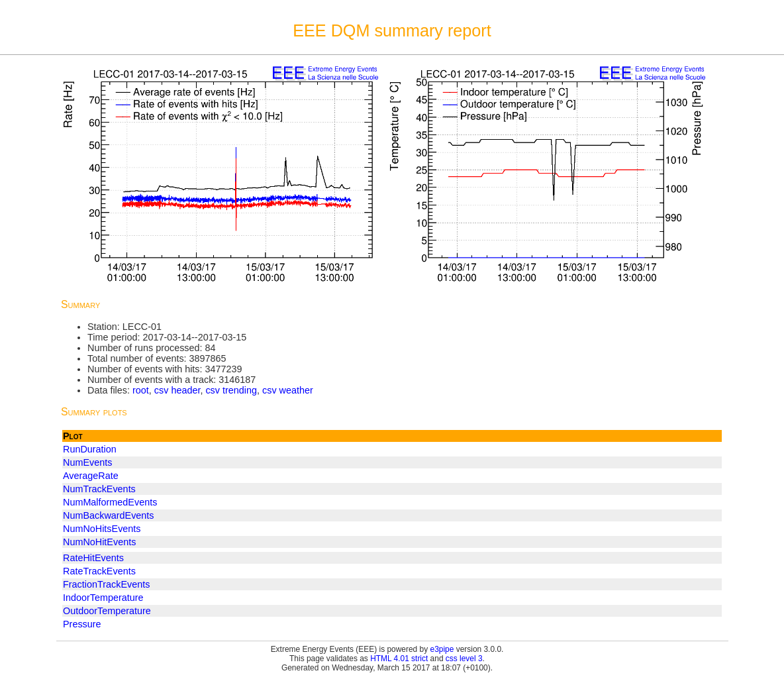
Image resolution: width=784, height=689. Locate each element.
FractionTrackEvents (106, 584)
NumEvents (87, 462)
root (141, 390)
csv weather (288, 390)
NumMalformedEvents (110, 502)
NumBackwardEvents (109, 515)
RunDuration (90, 449)
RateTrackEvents (99, 571)
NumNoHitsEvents (102, 529)
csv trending (231, 390)
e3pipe (442, 649)
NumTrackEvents (99, 489)
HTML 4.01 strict (399, 659)
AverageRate (91, 476)
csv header (177, 390)
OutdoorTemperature (107, 611)
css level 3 (464, 659)
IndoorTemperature (103, 598)
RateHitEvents (93, 558)
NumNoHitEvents (99, 542)
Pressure (82, 624)
